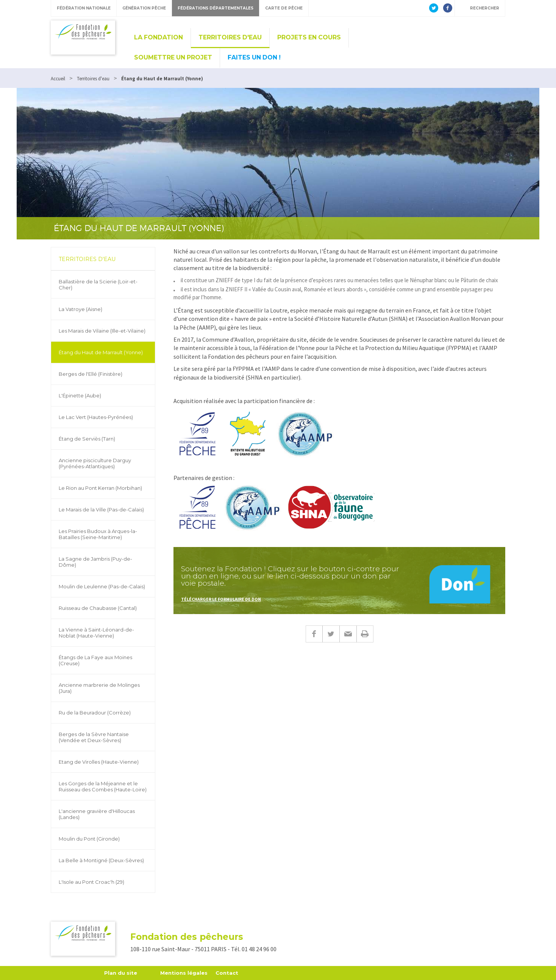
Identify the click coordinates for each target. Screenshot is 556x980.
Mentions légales (184, 973)
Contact (227, 973)
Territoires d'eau (230, 37)
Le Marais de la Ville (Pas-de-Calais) (101, 510)
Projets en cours (309, 37)
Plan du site (121, 973)
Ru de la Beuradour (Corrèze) (95, 713)
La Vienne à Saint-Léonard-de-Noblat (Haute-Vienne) (96, 633)
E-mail (348, 634)
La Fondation (159, 37)
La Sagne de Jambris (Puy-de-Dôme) (95, 562)
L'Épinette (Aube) (80, 395)
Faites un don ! (254, 57)
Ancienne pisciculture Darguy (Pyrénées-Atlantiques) (95, 463)
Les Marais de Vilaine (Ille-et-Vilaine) (102, 331)
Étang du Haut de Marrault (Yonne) (101, 352)
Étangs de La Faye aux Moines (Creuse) (95, 660)
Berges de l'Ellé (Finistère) (91, 374)
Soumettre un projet (173, 57)
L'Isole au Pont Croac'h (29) (91, 882)
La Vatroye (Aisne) (80, 309)
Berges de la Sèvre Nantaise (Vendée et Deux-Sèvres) (94, 737)
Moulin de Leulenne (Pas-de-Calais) (102, 586)
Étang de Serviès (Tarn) (87, 439)
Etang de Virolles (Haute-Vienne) (99, 762)
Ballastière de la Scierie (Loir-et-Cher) (98, 284)
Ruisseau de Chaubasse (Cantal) (98, 608)
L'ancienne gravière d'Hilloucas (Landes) (97, 814)
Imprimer (365, 634)
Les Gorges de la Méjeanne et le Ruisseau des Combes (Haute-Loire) (103, 786)
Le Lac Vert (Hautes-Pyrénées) (96, 417)
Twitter (331, 634)
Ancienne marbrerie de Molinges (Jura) (99, 688)
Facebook (314, 634)
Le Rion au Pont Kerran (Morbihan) (100, 488)
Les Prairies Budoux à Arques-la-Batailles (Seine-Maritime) (98, 534)
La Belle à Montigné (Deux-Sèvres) (101, 860)
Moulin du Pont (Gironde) (89, 839)
